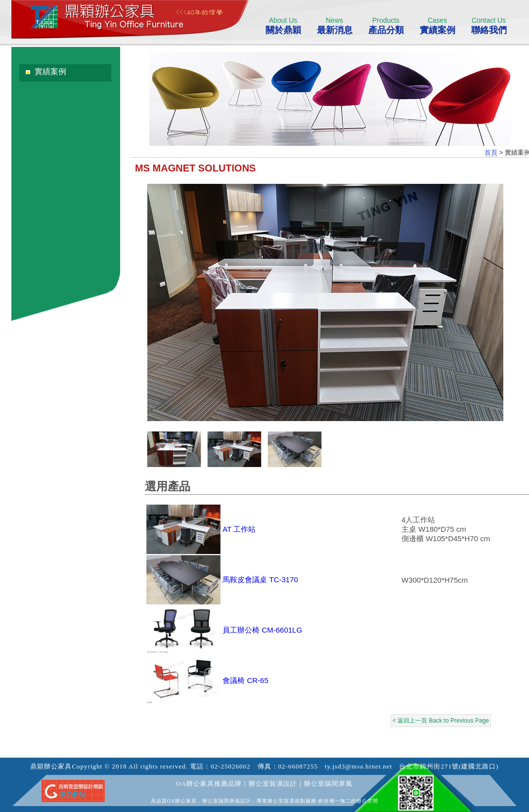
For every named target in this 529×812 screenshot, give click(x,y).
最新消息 (334, 26)
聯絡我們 (489, 26)
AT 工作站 (239, 529)
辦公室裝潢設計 (273, 784)
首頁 (491, 152)
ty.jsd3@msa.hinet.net (358, 766)
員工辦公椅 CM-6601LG (262, 630)
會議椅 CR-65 (245, 680)
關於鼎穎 (283, 26)
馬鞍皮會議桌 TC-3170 (260, 579)
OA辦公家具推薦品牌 (209, 784)
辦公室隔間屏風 (328, 784)
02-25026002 (230, 766)
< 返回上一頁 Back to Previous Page (441, 721)
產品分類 (386, 26)
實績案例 (437, 26)
